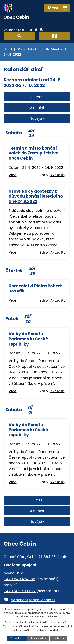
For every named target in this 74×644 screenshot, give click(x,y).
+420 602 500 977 (20, 591)
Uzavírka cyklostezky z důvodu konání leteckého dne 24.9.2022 (36, 196)
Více (13, 175)
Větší (41, 30)
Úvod (8, 49)
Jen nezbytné (38, 638)
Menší (31, 30)
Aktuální (37, 108)
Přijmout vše (17, 638)
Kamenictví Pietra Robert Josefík (35, 288)
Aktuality (58, 175)
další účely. (51, 617)
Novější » (37, 118)
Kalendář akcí (29, 49)
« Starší (37, 97)
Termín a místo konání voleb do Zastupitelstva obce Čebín (34, 153)
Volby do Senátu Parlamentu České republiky (28, 339)
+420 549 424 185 (19, 579)
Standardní (36, 30)
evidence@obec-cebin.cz (33, 600)
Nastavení (59, 638)
